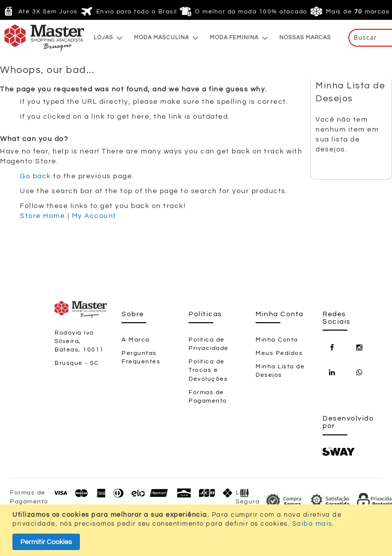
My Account (94, 216)
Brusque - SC (77, 363)
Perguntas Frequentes (141, 357)
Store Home (42, 216)
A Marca (136, 340)
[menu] (212, 37)
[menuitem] (105, 37)
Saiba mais (312, 524)
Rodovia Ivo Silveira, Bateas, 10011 (79, 341)
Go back (35, 176)
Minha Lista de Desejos (280, 371)
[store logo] (24, 38)
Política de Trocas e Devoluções (208, 370)
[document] (197, 530)
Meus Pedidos (279, 353)
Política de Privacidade (209, 344)
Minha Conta (277, 340)
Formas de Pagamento (208, 397)
